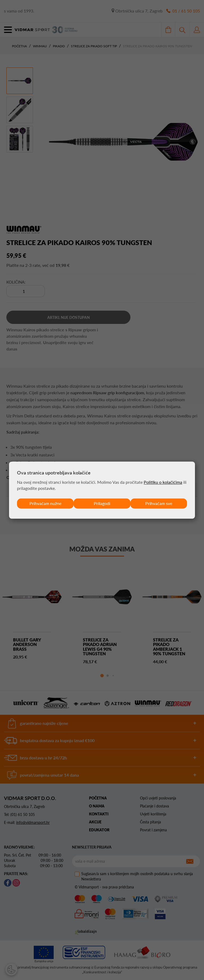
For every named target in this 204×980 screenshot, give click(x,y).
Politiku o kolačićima (163, 482)
